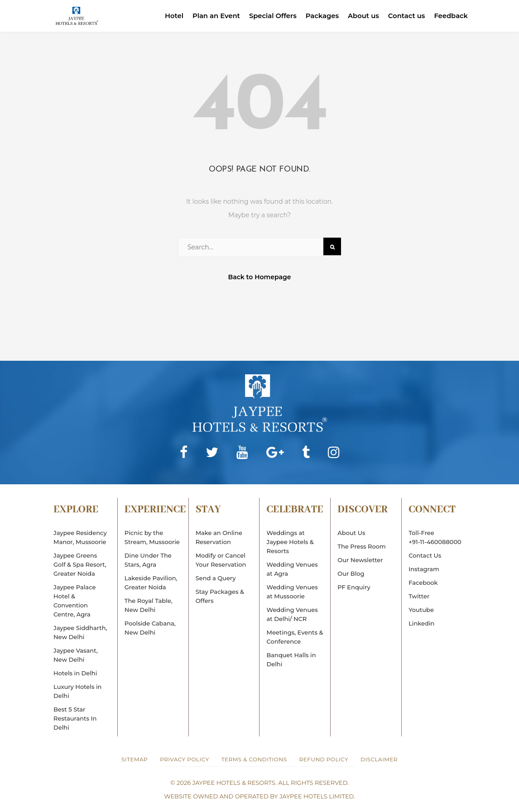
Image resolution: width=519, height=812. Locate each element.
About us (362, 16)
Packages (320, 16)
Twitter (419, 596)
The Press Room (361, 546)
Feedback (451, 16)
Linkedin (421, 623)
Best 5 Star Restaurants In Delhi (75, 718)
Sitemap (135, 759)
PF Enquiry (354, 587)
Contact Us (425, 555)
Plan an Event (213, 16)
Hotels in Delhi (75, 673)
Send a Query (216, 578)
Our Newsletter (360, 560)
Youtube (421, 610)
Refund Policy (324, 759)
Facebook (423, 583)
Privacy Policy (184, 759)
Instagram (424, 569)
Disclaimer (379, 759)
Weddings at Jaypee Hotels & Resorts (290, 542)
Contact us (406, 16)
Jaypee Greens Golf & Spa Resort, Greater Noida (80, 564)
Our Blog (351, 573)
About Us (351, 533)
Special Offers (270, 16)
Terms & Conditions (254, 759)
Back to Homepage (260, 277)
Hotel (170, 16)
